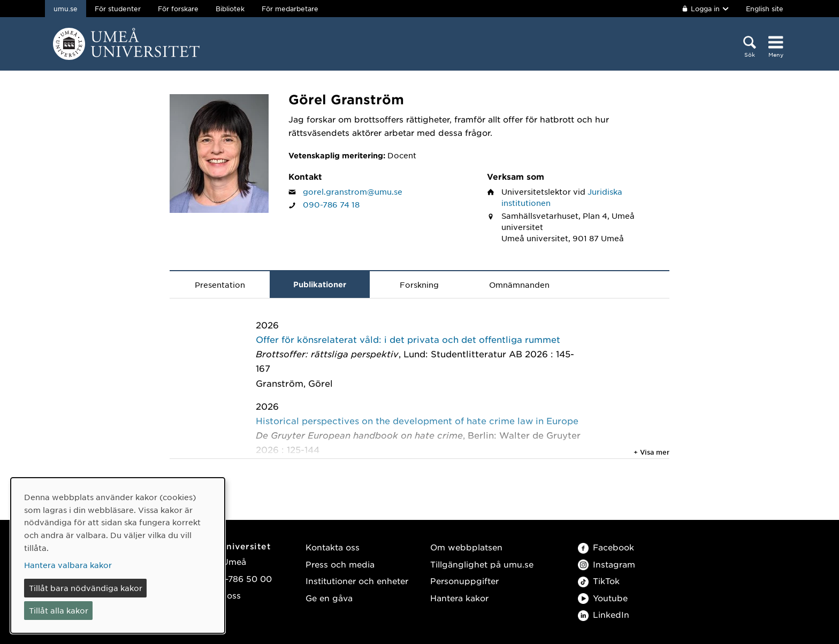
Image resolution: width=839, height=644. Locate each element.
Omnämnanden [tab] (519, 285)
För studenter (118, 9)
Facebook (606, 547)
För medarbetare (290, 9)
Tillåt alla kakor (59, 610)
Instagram (607, 564)
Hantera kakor (459, 598)
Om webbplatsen (466, 547)
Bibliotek (230, 9)
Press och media (340, 564)
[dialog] (118, 555)
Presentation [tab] (220, 285)
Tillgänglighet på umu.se (482, 564)
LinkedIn (604, 614)
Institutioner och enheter (357, 581)
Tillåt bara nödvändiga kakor (86, 588)
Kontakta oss (333, 547)
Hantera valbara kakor (68, 565)
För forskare (178, 9)
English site (765, 9)
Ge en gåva (329, 598)
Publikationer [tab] (320, 284)
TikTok (599, 581)
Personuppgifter (464, 581)
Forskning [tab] (419, 285)
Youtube (603, 598)
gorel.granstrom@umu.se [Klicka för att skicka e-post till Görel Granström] (353, 191)
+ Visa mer (651, 452)
